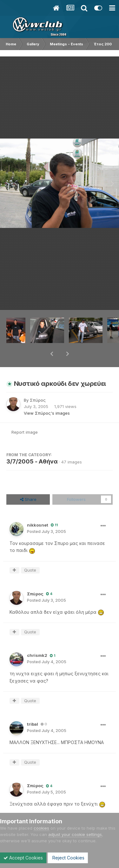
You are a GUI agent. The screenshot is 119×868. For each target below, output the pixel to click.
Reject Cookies (68, 858)
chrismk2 (37, 639)
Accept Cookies (23, 858)
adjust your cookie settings (75, 834)
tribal (33, 708)
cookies (41, 828)
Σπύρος (38, 384)
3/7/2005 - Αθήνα (32, 445)
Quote (30, 554)
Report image (25, 416)
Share (28, 483)
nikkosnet (38, 508)
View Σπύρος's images (47, 397)
